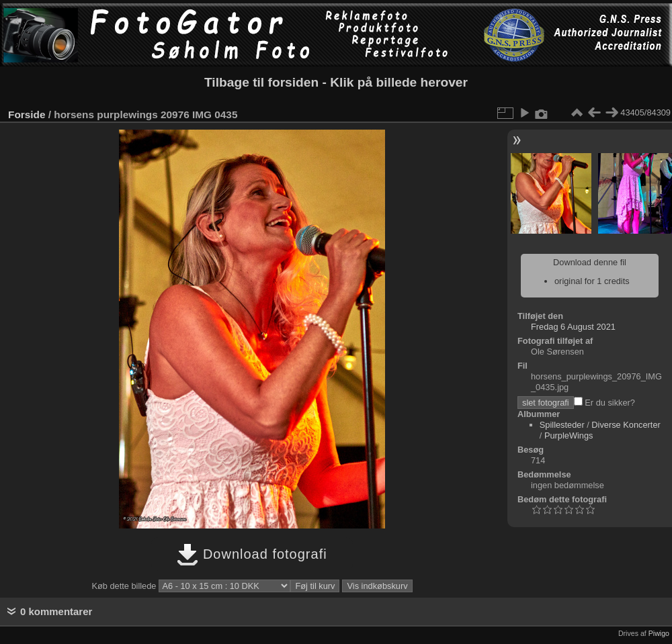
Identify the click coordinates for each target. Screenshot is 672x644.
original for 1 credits (592, 281)
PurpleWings (569, 435)
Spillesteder (562, 425)
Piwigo (659, 633)
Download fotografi (252, 554)
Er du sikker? (604, 403)
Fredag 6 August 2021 (573, 327)
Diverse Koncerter (626, 425)
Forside (27, 114)
